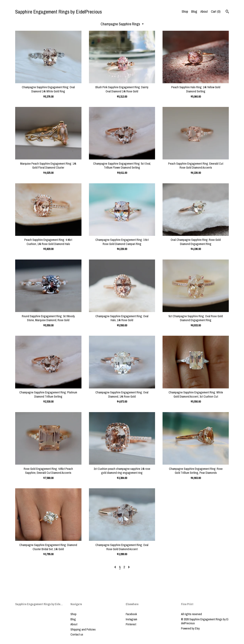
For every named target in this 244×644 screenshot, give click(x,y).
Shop (185, 11)
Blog (194, 11)
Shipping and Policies (83, 629)
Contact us (77, 634)
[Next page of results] (129, 567)
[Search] (227, 12)
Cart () (216, 11)
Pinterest (131, 624)
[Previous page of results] (116, 567)
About (204, 11)
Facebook (131, 614)
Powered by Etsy (190, 628)
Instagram (131, 619)
